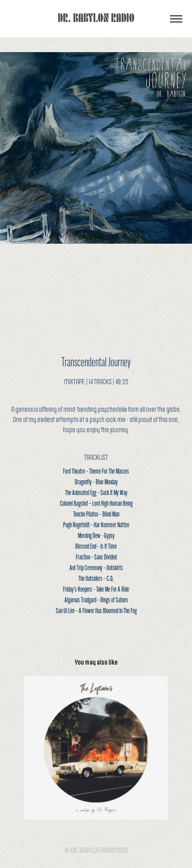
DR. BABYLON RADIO (96, 17)
